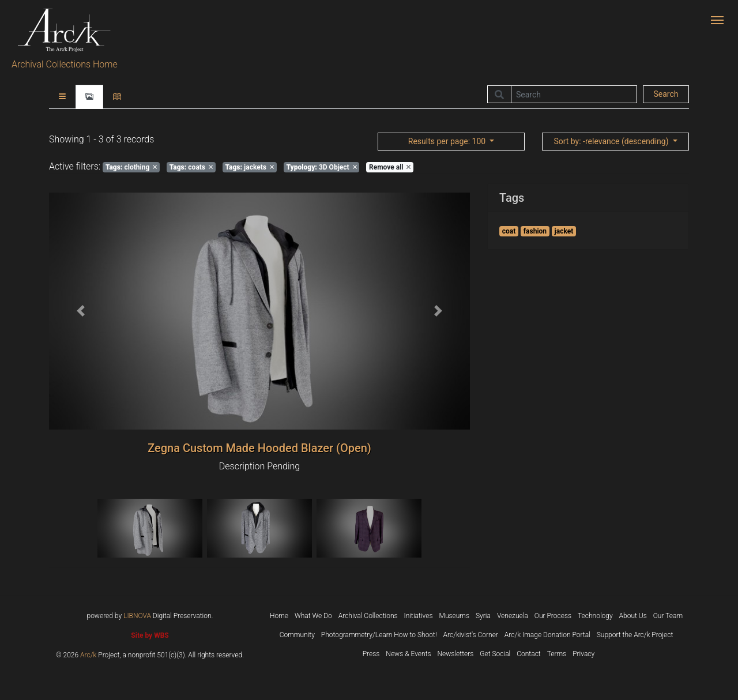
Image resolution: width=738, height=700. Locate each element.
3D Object (321, 167)
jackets (250, 167)
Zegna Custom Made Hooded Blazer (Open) (259, 448)
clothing (131, 167)
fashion (535, 231)
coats (191, 167)
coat (509, 231)
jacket (564, 231)
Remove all (390, 167)
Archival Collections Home (65, 64)
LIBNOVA (137, 616)
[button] (81, 311)
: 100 (448, 141)
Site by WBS (150, 635)
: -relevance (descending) (612, 141)
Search (666, 94)
